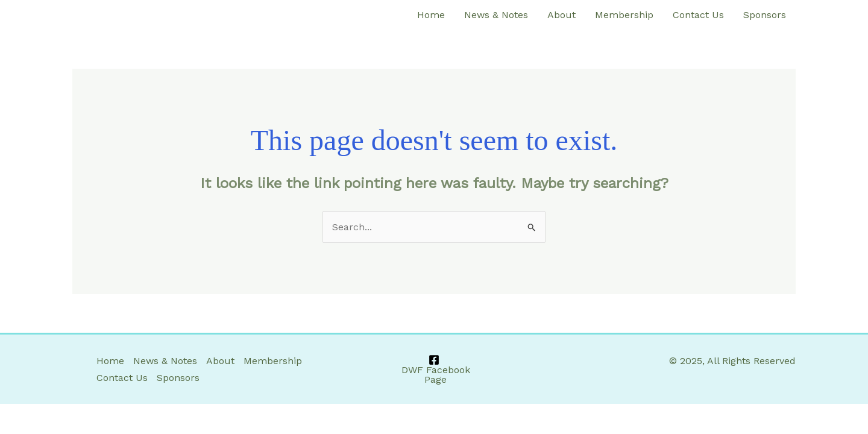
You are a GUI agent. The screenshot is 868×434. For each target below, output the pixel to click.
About (561, 15)
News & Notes (496, 15)
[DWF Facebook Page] (434, 370)
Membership (624, 15)
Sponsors (765, 15)
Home (431, 15)
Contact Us (698, 15)
